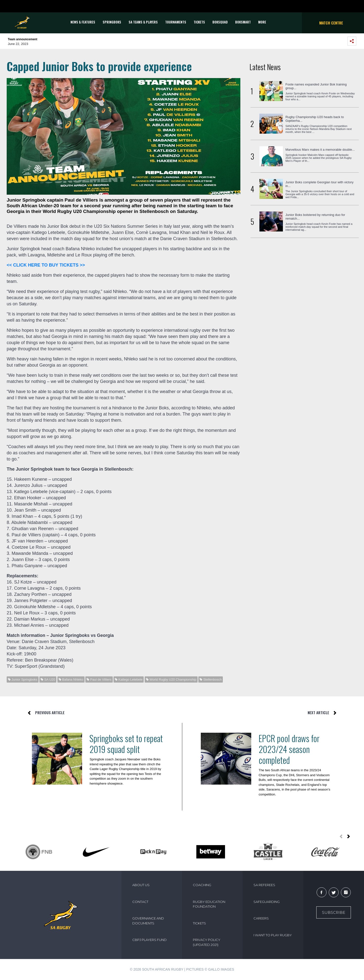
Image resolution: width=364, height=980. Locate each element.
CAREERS (261, 918)
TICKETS (199, 22)
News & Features (83, 22)
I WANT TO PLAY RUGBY (273, 935)
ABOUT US (141, 885)
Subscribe (334, 912)
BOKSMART (243, 22)
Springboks (112, 22)
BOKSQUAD (220, 22)
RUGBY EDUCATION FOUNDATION (209, 904)
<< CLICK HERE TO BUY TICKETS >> (46, 265)
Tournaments (176, 22)
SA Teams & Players (143, 22)
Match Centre (331, 23)
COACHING (202, 885)
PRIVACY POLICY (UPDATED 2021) (207, 942)
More (262, 22)
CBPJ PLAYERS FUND (149, 940)
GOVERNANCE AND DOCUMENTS (148, 921)
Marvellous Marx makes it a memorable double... (320, 150)
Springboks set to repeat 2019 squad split (126, 744)
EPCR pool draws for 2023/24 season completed (289, 749)
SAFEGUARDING (267, 902)
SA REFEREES (264, 885)
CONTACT (140, 902)
